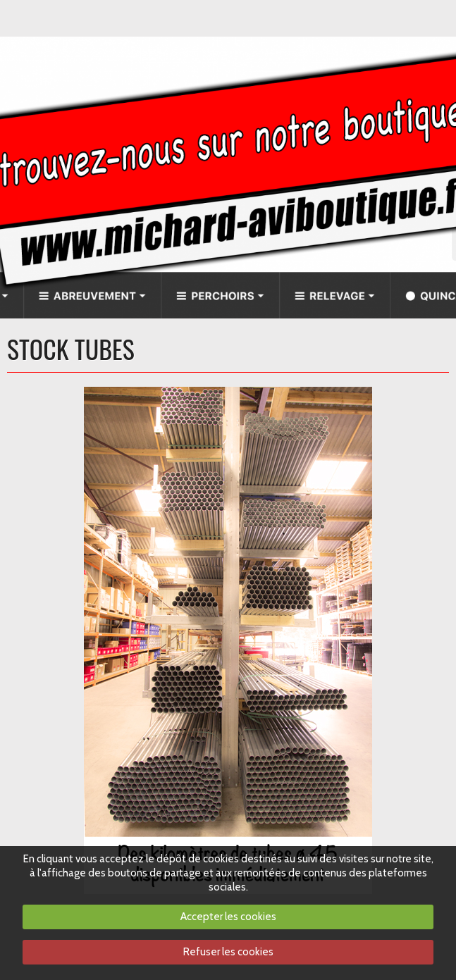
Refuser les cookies (228, 952)
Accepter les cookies (228, 917)
